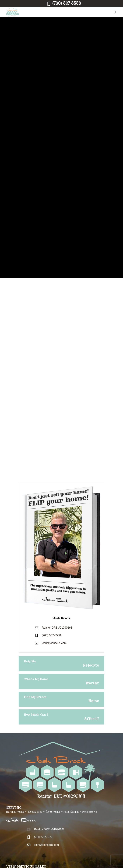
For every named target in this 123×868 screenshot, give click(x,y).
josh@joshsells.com (54, 643)
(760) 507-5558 (51, 635)
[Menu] (114, 12)
